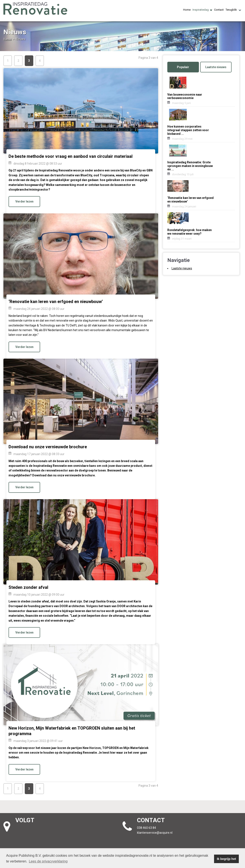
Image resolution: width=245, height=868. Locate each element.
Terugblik (233, 10)
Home (187, 10)
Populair (183, 67)
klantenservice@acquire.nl (155, 833)
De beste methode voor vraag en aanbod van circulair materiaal (71, 156)
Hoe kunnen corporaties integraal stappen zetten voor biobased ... (188, 130)
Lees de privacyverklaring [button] (48, 861)
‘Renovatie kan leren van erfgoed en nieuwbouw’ (56, 302)
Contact (219, 10)
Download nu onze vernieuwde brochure (48, 447)
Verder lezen (24, 201)
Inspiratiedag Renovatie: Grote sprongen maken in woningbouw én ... (190, 166)
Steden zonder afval (28, 587)
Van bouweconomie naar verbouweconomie (185, 96)
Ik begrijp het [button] (226, 859)
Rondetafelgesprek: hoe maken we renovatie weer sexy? (190, 232)
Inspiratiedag (202, 10)
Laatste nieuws (216, 67)
